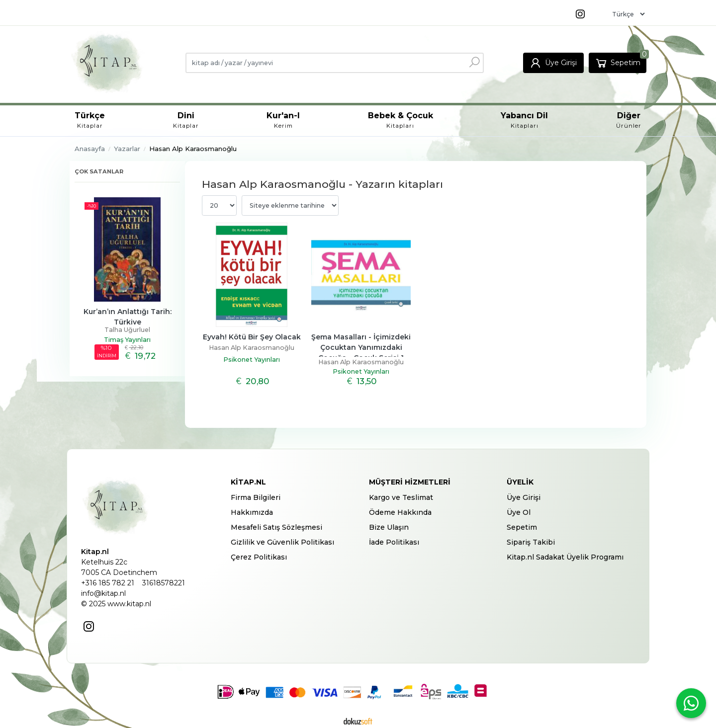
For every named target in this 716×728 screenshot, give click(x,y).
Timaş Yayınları (127, 340)
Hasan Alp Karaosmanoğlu (252, 348)
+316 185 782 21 (108, 583)
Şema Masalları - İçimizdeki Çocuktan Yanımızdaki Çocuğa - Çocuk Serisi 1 (362, 347)
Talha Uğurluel (127, 330)
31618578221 (164, 583)
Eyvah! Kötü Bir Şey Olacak (252, 337)
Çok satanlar (99, 171)
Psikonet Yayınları (252, 360)
